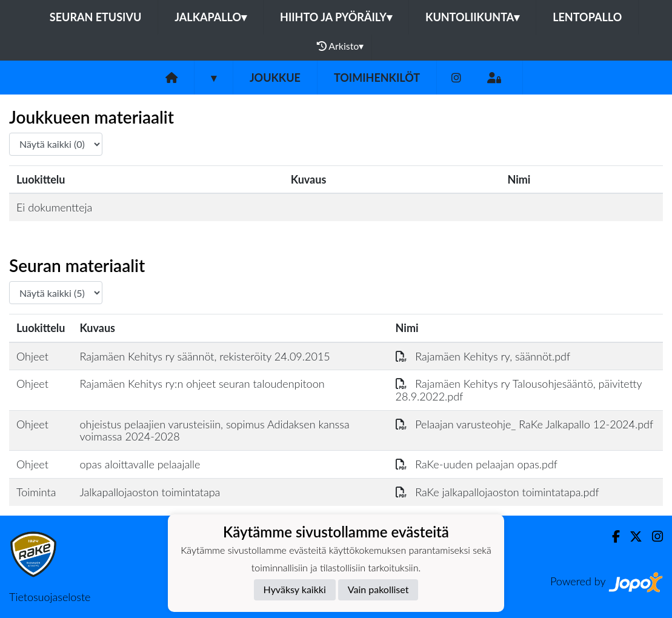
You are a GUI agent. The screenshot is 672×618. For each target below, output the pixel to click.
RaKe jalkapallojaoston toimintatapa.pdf (497, 492)
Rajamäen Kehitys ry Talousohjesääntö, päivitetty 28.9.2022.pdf (519, 390)
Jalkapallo (211, 17)
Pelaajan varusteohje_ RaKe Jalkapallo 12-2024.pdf (525, 424)
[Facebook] (611, 537)
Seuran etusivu (96, 17)
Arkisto (341, 46)
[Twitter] (631, 537)
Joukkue (275, 78)
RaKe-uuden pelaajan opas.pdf (477, 464)
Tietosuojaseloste (50, 597)
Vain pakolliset (378, 589)
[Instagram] (456, 78)
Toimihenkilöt (377, 78)
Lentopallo (587, 17)
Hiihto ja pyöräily (336, 17)
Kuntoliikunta (472, 17)
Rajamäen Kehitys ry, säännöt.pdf (483, 356)
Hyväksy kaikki (295, 589)
